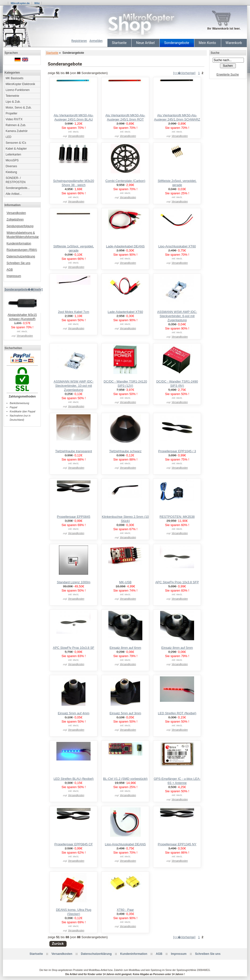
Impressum (14, 276)
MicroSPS (12, 160)
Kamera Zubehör (17, 131)
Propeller (11, 113)
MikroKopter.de (20, 3)
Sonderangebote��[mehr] (23, 289)
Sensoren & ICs (16, 143)
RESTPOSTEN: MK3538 (177, 517)
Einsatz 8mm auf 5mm (177, 648)
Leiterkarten (13, 154)
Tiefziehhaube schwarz (125, 451)
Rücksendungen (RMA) (22, 250)
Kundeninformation (19, 243)
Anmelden (96, 41)
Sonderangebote (177, 43)
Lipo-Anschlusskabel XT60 (177, 246)
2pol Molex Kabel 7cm (73, 312)
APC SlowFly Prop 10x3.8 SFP (177, 582)
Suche (215, 53)
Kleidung (11, 172)
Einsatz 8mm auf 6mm (125, 648)
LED (8, 137)
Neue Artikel (145, 43)
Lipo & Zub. (13, 102)
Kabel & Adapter (16, 149)
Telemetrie (12, 96)
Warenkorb (234, 43)
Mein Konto (207, 43)
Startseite (119, 43)
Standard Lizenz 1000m (74, 582)
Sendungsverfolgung (20, 226)
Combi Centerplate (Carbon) (125, 181)
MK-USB (125, 582)
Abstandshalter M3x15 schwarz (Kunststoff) (24, 315)
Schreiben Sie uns (18, 263)
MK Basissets (15, 78)
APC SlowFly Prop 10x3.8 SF (73, 648)
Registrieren (79, 41)
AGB (10, 270)
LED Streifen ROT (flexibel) (177, 713)
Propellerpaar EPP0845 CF (74, 844)
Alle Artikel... (14, 194)
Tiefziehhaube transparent (74, 451)
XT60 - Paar (125, 910)
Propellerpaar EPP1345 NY (177, 844)
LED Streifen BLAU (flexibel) (73, 779)
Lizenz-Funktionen (18, 90)
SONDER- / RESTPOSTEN (16, 180)
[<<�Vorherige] (184, 73)
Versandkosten (16, 213)
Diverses (11, 166)
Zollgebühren (15, 220)
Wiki (37, 3)
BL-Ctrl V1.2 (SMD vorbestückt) (125, 779)
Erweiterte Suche (228, 75)
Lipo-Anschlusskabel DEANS (125, 844)
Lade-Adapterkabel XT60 (125, 312)
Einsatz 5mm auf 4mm (74, 713)
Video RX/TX (14, 119)
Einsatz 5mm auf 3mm (125, 713)
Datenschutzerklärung (21, 256)
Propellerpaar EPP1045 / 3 (177, 451)
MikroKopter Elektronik (20, 84)
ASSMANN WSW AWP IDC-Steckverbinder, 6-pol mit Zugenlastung (177, 316)
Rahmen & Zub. (16, 125)
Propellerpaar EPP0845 (74, 517)
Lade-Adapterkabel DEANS (125, 246)
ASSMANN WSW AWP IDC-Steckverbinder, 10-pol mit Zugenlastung (74, 386)
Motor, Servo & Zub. (19, 108)
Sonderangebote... (18, 188)
